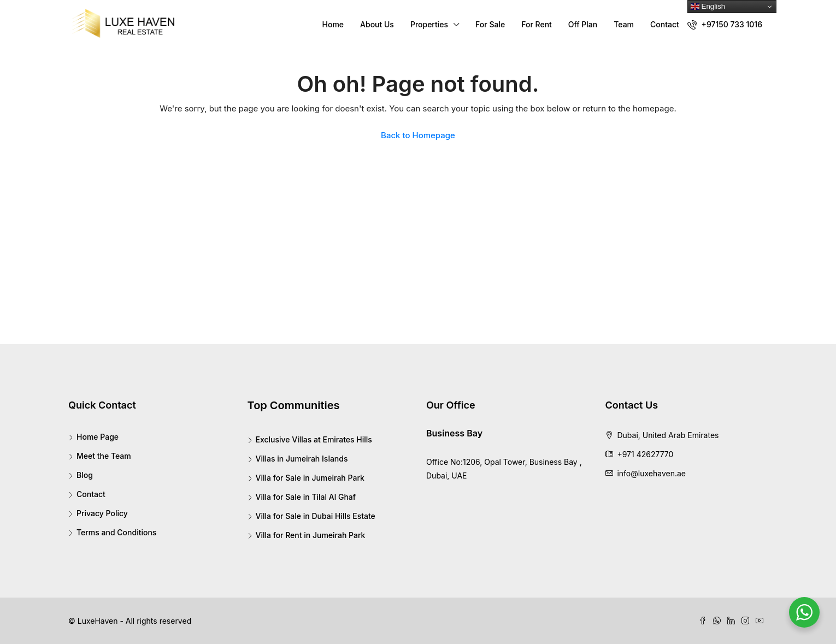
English (708, 7)
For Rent (537, 24)
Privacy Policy (102, 513)
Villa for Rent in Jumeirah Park (311, 535)
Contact (665, 24)
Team (624, 24)
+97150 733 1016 (725, 25)
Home (333, 24)
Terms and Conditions (116, 532)
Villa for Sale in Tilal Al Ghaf (306, 497)
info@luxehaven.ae (651, 473)
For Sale (490, 24)
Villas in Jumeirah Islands (302, 459)
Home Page (98, 437)
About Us (377, 24)
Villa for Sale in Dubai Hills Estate (316, 516)
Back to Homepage (418, 135)
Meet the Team (104, 456)
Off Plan (583, 24)
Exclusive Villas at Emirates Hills (314, 439)
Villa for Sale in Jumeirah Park (310, 478)
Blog (85, 475)
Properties (429, 24)
